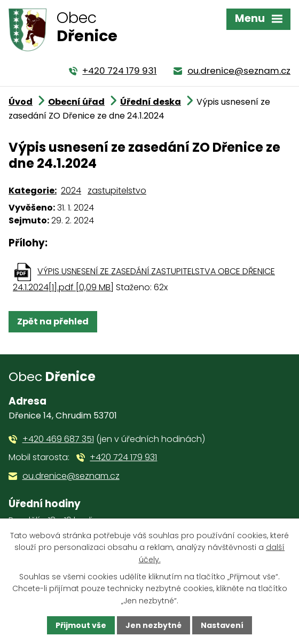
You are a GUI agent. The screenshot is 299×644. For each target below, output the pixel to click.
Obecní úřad (76, 102)
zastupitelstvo (117, 191)
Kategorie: (33, 191)
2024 (71, 191)
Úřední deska (151, 102)
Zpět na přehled (53, 321)
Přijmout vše (81, 625)
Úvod (21, 102)
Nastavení (222, 625)
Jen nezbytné (154, 625)
